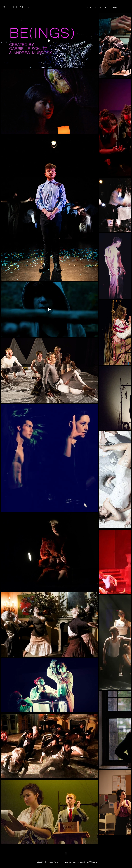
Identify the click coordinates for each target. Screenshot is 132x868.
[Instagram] (66, 853)
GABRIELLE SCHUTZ (16, 7)
